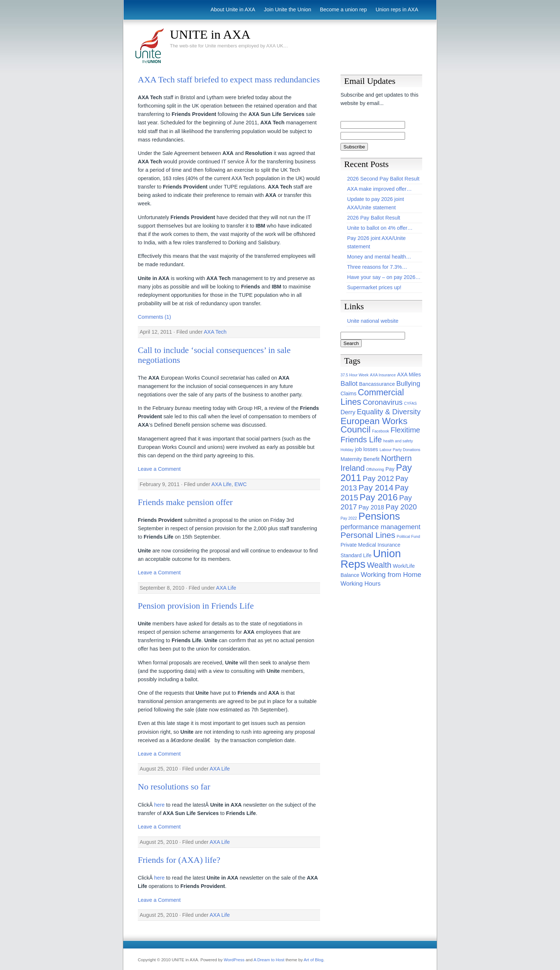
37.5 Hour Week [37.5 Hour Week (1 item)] (355, 375)
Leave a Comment (159, 469)
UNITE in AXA (210, 34)
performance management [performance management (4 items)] (380, 527)
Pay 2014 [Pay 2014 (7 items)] (376, 488)
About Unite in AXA (233, 9)
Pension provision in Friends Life (196, 606)
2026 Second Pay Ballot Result (383, 179)
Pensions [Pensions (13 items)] (379, 516)
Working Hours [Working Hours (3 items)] (361, 584)
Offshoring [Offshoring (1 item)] (375, 469)
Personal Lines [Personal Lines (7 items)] (368, 535)
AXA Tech (215, 332)
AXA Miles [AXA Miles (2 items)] (409, 375)
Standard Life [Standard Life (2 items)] (356, 555)
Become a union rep (343, 9)
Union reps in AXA (397, 9)
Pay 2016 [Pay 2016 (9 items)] (378, 497)
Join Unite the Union (288, 9)
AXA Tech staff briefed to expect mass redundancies (229, 79)
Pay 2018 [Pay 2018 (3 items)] (371, 507)
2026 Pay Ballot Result (374, 218)
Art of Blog (314, 960)
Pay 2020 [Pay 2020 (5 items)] (401, 507)
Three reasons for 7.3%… (377, 267)
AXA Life (221, 484)
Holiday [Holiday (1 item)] (347, 450)
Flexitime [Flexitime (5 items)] (405, 430)
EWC (241, 484)
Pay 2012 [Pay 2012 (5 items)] (378, 478)
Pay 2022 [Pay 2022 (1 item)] (349, 518)
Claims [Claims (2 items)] (349, 393)
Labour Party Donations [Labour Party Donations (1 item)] (400, 450)
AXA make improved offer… (379, 189)
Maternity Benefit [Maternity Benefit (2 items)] (360, 459)
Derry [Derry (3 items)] (348, 412)
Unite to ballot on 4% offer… (380, 228)
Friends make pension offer (185, 502)
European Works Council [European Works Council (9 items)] (374, 425)
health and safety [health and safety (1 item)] (398, 441)
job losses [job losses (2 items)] (367, 449)
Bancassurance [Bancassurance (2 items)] (377, 384)
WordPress (234, 960)
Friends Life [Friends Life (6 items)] (361, 440)
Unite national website (373, 321)
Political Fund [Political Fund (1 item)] (408, 536)
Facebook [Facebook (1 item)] (380, 431)
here (160, 805)
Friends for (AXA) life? (179, 860)
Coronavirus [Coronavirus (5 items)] (383, 402)
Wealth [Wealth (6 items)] (379, 565)
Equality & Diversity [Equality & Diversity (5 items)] (389, 412)
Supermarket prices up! (374, 287)
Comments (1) (154, 317)
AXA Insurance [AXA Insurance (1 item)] (383, 375)
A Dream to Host (269, 960)
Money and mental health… (379, 257)
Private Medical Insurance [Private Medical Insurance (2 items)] (370, 545)
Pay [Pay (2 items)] (390, 469)
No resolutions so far (174, 787)
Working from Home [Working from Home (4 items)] (391, 575)
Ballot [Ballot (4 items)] (349, 383)
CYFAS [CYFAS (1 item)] (410, 403)
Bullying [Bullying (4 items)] (408, 383)
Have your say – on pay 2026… (384, 277)
